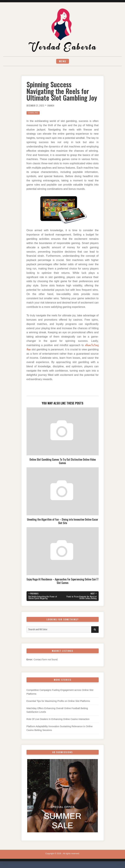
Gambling (34, 114)
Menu (63, 62)
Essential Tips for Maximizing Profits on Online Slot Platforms (58, 703)
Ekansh (54, 106)
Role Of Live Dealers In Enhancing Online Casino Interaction (58, 721)
